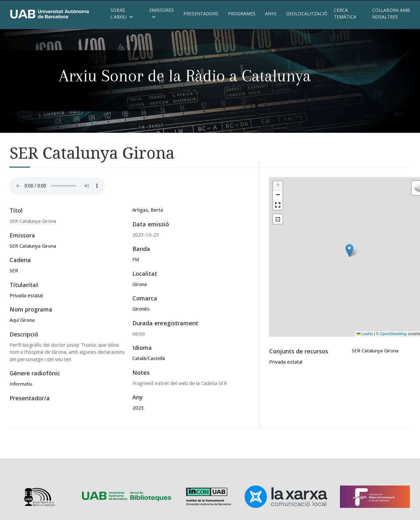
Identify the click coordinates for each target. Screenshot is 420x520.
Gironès (141, 309)
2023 (138, 408)
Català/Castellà (149, 358)
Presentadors (201, 14)
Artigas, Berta (148, 210)
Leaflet (365, 334)
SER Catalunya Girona (33, 246)
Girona (140, 284)
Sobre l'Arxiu (122, 13)
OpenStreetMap (393, 334)
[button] (349, 250)
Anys (271, 14)
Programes (242, 14)
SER (14, 270)
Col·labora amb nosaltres (391, 13)
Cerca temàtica (345, 13)
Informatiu (21, 384)
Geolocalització (305, 14)
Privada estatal (26, 295)
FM (136, 259)
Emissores (162, 13)
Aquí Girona (22, 320)
